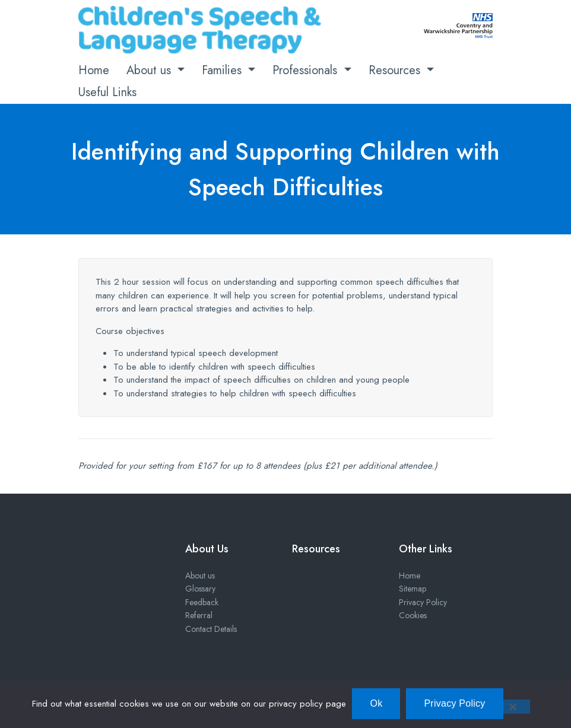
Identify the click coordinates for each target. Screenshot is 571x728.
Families (223, 70)
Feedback (202, 602)
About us (150, 70)
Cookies (413, 615)
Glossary (200, 589)
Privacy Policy (423, 602)
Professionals (307, 70)
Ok (376, 703)
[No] (512, 707)
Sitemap (413, 589)
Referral (199, 615)
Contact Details (211, 629)
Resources (396, 70)
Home (94, 70)
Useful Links (107, 92)
